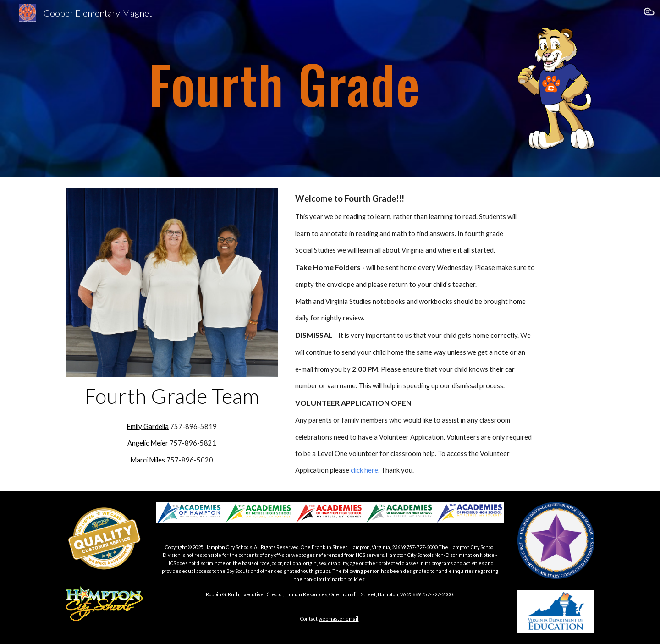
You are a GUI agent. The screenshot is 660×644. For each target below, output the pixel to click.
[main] (285, 71)
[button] (649, 13)
